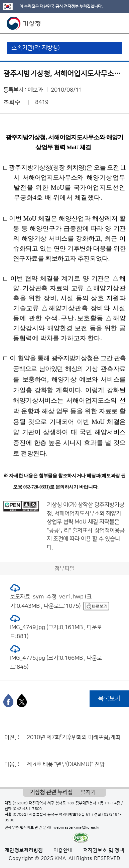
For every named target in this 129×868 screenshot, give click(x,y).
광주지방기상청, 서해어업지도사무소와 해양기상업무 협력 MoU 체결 (86, 513)
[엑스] (22, 700)
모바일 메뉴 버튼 (118, 23)
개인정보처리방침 (24, 851)
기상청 (24, 23)
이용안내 (63, 851)
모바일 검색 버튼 (107, 23)
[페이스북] (8, 700)
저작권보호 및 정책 (104, 851)
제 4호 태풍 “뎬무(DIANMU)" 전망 (66, 764)
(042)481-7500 (27, 809)
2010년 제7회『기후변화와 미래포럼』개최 (74, 737)
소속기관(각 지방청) (36, 48)
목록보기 (109, 699)
